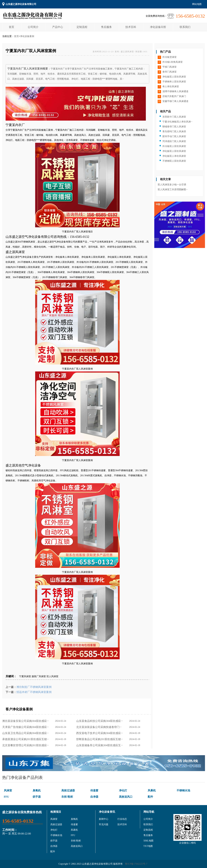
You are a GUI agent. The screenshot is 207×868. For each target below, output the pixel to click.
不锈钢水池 (183, 790)
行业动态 (122, 819)
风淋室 (8, 790)
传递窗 (94, 790)
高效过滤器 (68, 790)
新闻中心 (104, 819)
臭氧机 (37, 790)
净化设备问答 (158, 27)
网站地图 (197, 4)
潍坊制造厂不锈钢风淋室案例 (34, 687)
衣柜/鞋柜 (67, 797)
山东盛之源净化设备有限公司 (21, 4)
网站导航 (149, 812)
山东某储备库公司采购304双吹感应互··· (100, 745)
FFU (7, 797)
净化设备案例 (27, 36)
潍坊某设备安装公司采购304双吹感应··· (26, 721)
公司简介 (33, 27)
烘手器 (37, 797)
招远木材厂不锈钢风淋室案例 (34, 692)
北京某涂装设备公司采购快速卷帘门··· (100, 727)
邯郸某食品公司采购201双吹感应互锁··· (100, 739)
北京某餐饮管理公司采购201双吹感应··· (26, 745)
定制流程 (82, 27)
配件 (150, 797)
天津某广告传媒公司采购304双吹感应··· (26, 727)
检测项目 (56, 812)
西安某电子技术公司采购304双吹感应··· (100, 733)
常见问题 (104, 824)
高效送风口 (126, 797)
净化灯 (123, 790)
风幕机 (152, 790)
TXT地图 (148, 846)
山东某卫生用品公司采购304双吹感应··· (26, 733)
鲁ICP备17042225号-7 (136, 864)
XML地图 (148, 841)
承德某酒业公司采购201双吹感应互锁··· (26, 739)
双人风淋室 (52, 676)
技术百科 (131, 27)
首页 (11, 27)
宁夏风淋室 (25, 676)
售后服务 (106, 27)
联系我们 (185, 27)
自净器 (94, 797)
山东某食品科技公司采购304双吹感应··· (100, 721)
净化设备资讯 (107, 812)
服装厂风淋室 (39, 676)
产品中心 (58, 27)
